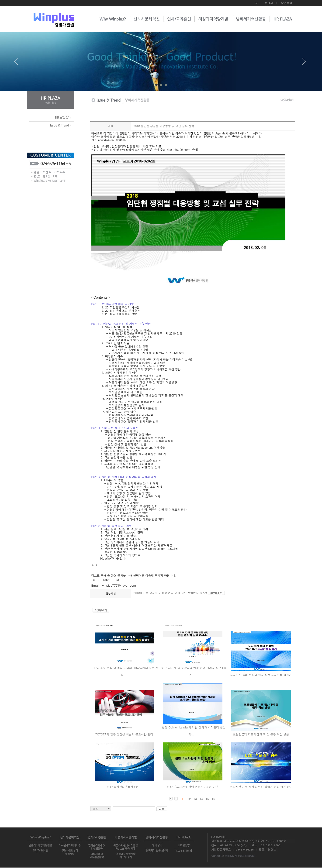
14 (201, 799)
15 (207, 799)
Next (304, 63)
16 (213, 799)
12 (189, 799)
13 (195, 799)
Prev (18, 63)
